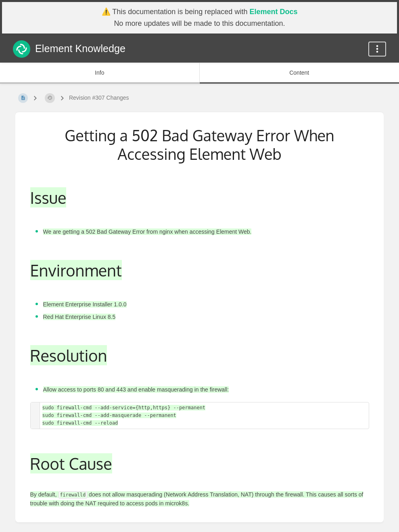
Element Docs (273, 12)
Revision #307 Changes (99, 98)
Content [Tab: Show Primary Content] (299, 73)
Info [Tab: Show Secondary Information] (99, 73)
